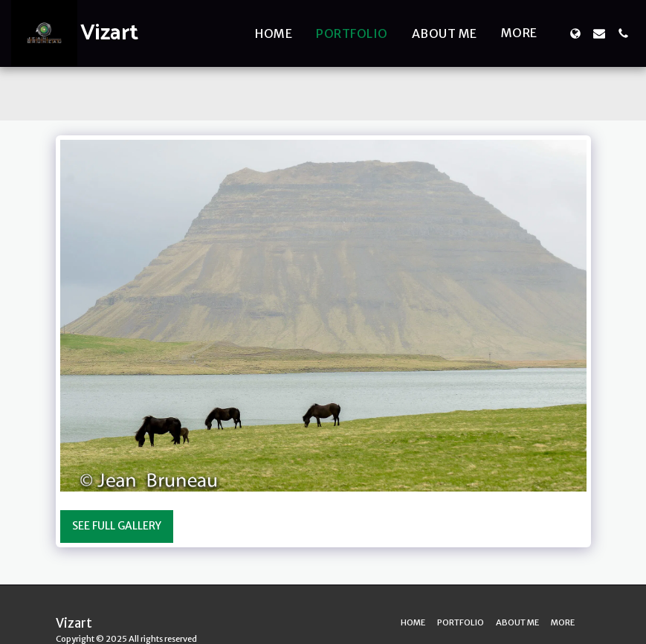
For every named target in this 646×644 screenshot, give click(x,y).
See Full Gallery (117, 526)
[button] (599, 33)
